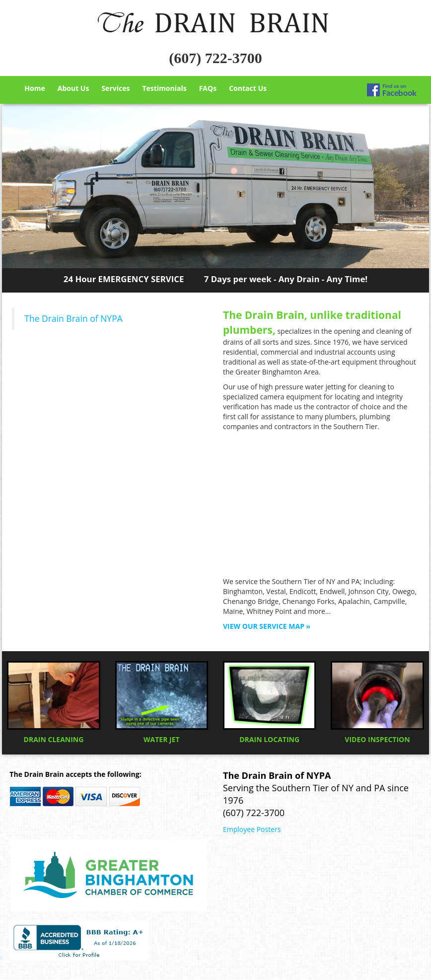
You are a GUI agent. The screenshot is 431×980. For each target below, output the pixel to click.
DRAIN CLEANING (53, 703)
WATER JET (162, 703)
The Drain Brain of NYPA (73, 318)
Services (115, 88)
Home (35, 88)
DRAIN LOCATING (269, 703)
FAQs (208, 88)
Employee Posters (252, 829)
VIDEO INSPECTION (377, 703)
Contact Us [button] (248, 88)
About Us (73, 88)
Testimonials (164, 88)
